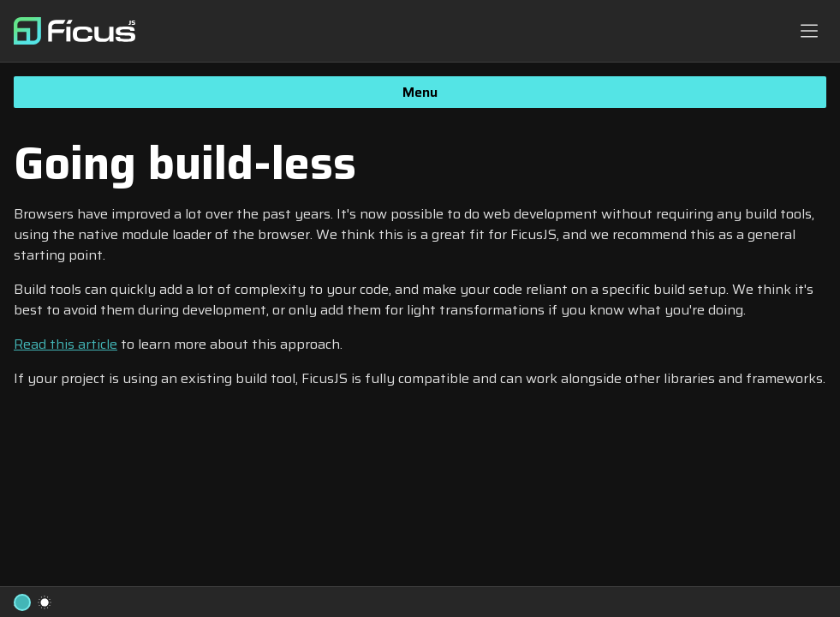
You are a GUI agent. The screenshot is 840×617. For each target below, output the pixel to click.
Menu (420, 92)
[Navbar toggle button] (809, 31)
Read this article (66, 344)
